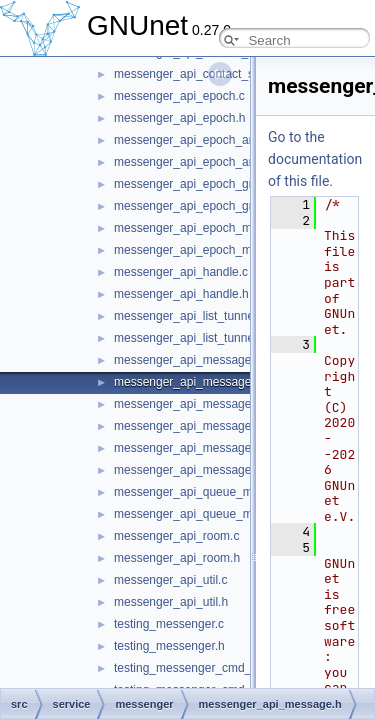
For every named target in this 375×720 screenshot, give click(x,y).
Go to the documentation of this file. (315, 159)
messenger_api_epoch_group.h (198, 206)
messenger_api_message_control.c (208, 404)
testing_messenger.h (169, 646)
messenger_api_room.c (176, 536)
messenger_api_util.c (170, 580)
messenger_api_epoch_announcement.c (222, 140)
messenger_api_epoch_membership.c (215, 228)
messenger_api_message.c (187, 360)
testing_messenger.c (169, 624)
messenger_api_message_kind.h (202, 470)
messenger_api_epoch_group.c (198, 184)
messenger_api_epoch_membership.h (216, 250)
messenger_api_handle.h (181, 294)
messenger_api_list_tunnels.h (193, 338)
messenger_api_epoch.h (179, 118)
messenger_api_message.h (187, 382)
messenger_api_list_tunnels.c (193, 316)
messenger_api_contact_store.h (199, 74)
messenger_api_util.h (171, 602)
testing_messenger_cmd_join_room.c (213, 668)
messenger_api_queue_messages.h (210, 514)
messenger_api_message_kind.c (201, 448)
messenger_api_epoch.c (179, 96)
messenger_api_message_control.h (209, 426)
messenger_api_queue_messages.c (210, 492)
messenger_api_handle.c (181, 272)
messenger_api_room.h (177, 558)
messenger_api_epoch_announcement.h (223, 162)
